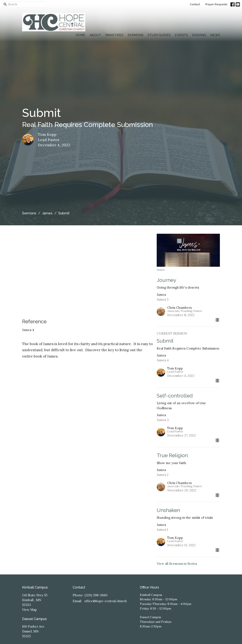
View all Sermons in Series (177, 564)
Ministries (114, 35)
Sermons (136, 35)
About (95, 35)
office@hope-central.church (106, 601)
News (215, 35)
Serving (199, 35)
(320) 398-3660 (96, 595)
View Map (29, 610)
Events (181, 35)
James (47, 213)
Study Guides (159, 35)
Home (80, 35)
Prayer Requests (216, 4)
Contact (195, 4)
